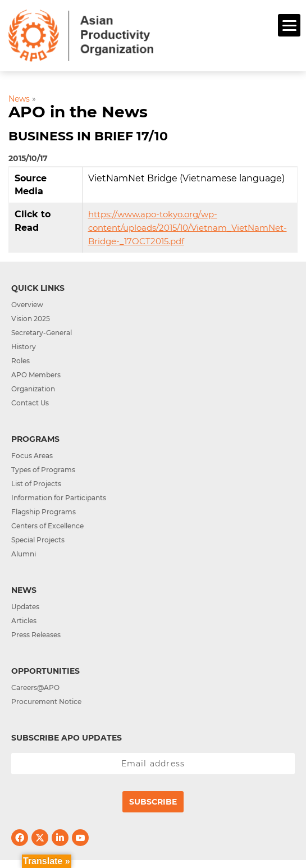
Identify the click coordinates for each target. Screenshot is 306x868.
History (24, 347)
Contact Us (30, 403)
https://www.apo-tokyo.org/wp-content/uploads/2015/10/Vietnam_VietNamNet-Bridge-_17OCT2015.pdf (188, 228)
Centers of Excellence (47, 526)
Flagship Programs (44, 512)
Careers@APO (35, 687)
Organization (33, 389)
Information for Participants (59, 498)
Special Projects (38, 540)
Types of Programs (43, 470)
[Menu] (289, 25)
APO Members (36, 375)
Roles (20, 361)
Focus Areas (32, 456)
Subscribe (153, 802)
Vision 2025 (31, 319)
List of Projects (36, 484)
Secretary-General (42, 333)
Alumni (24, 554)
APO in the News (78, 112)
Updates (25, 607)
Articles (24, 621)
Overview (27, 305)
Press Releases (36, 635)
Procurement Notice (46, 702)
